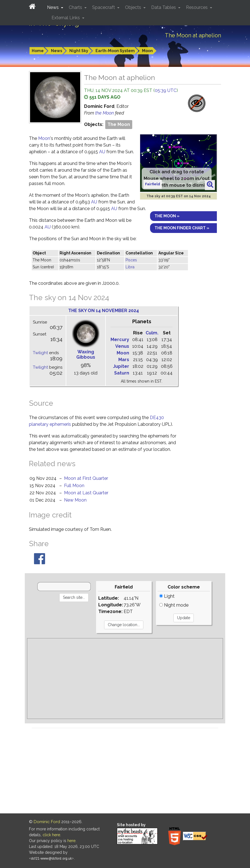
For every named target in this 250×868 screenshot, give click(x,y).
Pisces (131, 260)
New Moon (75, 500)
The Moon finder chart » (182, 228)
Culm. (152, 333)
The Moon (119, 124)
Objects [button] (134, 7)
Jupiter (121, 366)
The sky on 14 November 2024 (104, 311)
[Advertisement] (125, 679)
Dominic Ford (47, 822)
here (71, 841)
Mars (124, 360)
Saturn (122, 373)
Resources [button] (197, 7)
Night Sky (79, 51)
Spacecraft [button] (104, 7)
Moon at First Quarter (86, 478)
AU (102, 152)
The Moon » (167, 216)
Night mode (174, 605)
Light (167, 596)
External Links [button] (66, 18)
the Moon (105, 113)
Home (38, 51)
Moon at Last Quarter (86, 493)
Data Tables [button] (164, 7)
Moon (147, 51)
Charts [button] (76, 7)
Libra (130, 267)
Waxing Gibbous (86, 354)
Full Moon (74, 486)
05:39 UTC (166, 90)
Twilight (40, 353)
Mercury (120, 340)
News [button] (53, 7)
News (57, 51)
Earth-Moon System (115, 51)
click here (51, 835)
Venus (122, 346)
